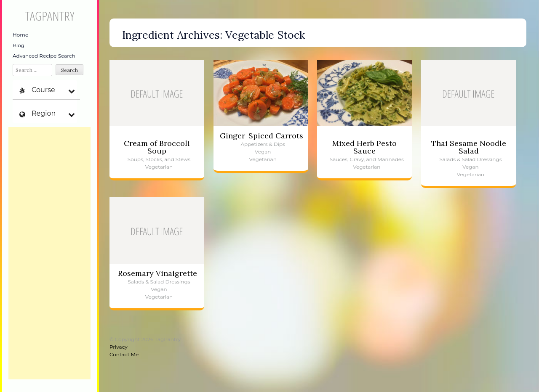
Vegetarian (159, 167)
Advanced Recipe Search (44, 56)
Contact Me (124, 354)
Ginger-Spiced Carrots (261, 136)
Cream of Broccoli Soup (157, 147)
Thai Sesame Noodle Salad (469, 147)
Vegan (263, 152)
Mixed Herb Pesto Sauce (364, 147)
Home (20, 35)
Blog (19, 45)
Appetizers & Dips (263, 144)
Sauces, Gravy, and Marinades (367, 159)
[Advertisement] (49, 253)
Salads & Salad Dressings (470, 159)
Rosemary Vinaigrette (157, 273)
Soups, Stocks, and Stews (159, 159)
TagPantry (49, 16)
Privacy (119, 347)
